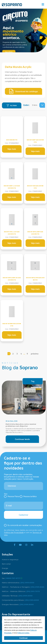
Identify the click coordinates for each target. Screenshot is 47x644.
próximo (35, 354)
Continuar (23, 638)
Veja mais (12, 149)
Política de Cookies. (23, 633)
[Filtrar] (12, 105)
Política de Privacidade (14, 532)
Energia (5, 568)
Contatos (8, 573)
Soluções (7, 554)
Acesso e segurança (10, 559)
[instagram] (26, 545)
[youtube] (20, 545)
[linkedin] (32, 545)
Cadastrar (23, 515)
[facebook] (15, 545)
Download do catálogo (24, 91)
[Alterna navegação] (43, 4)
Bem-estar (6, 564)
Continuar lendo (22, 439)
